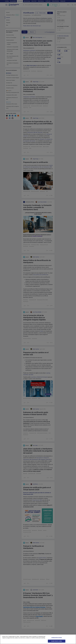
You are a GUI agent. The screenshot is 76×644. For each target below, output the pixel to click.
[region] (38, 639)
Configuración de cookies (57, 638)
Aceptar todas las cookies (57, 641)
